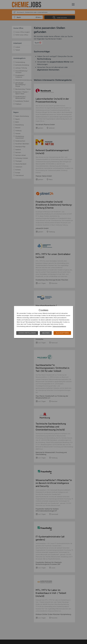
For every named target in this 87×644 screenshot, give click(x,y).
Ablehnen (46, 333)
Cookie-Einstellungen (27, 333)
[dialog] (44, 322)
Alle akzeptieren (62, 333)
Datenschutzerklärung (59, 326)
